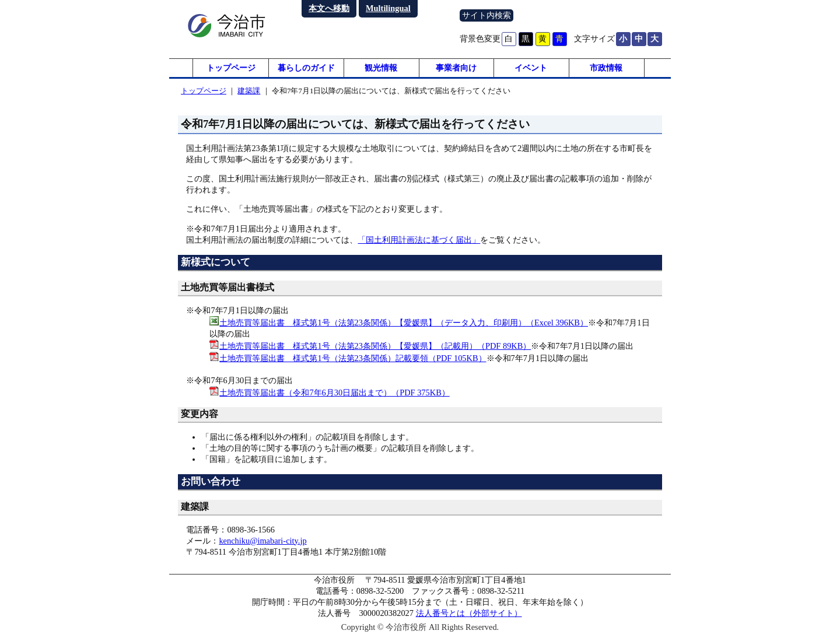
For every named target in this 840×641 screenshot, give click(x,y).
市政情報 (606, 70)
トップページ (231, 70)
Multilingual (388, 8)
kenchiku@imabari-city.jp (262, 545)
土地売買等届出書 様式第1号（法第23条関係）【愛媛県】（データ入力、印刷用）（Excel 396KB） (404, 327)
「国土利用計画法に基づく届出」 (419, 244)
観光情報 (381, 70)
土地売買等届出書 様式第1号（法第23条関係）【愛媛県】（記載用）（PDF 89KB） (375, 351)
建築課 (249, 95)
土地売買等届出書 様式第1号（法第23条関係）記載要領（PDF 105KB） (353, 363)
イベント (531, 70)
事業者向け (456, 70)
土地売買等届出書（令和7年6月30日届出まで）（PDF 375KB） (334, 397)
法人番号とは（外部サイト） (469, 618)
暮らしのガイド (306, 70)
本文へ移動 (329, 8)
